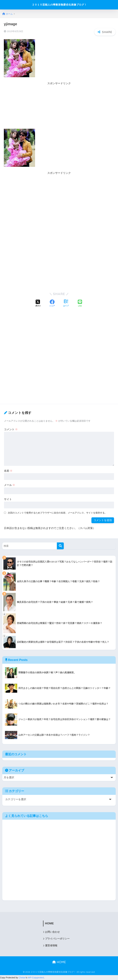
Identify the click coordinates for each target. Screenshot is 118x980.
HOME (59, 962)
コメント (11, 429)
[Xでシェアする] (38, 303)
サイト (8, 499)
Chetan (22, 978)
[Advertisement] (59, 107)
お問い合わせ (52, 932)
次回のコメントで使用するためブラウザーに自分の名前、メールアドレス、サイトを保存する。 (57, 513)
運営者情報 (51, 946)
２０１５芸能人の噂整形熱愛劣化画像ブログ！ (59, 5)
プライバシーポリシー (57, 939)
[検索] (60, 546)
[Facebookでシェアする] (52, 303)
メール (10, 485)
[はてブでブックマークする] (66, 303)
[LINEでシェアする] (80, 303)
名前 (8, 471)
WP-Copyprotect (36, 978)
